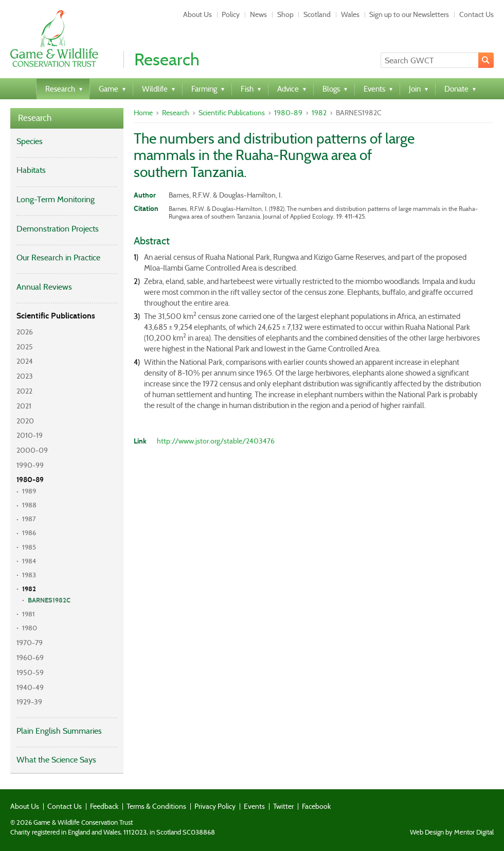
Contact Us (476, 14)
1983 (29, 575)
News (258, 14)
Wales (350, 14)
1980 (30, 628)
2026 (25, 332)
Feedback (104, 806)
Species (30, 141)
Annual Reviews (44, 287)
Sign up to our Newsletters (409, 14)
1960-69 (30, 658)
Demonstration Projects (58, 229)
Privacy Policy (215, 806)
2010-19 (30, 435)
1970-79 (30, 643)
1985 (29, 547)
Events (254, 806)
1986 (29, 533)
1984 (29, 561)
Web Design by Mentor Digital (452, 832)
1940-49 (30, 687)
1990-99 (30, 465)
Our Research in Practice (58, 258)
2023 (25, 376)
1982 (29, 589)
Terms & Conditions (156, 806)
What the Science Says (56, 760)
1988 (29, 505)
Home (143, 113)
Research (35, 118)
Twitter (283, 806)
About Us (197, 14)
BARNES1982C (49, 600)
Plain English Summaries (59, 731)
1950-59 (30, 672)
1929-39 (29, 702)
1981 (29, 614)
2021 (24, 406)
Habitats (31, 170)
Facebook (316, 806)
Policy (231, 14)
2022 (24, 391)
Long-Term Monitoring (56, 199)
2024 (25, 361)
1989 (29, 491)
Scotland (317, 14)
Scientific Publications (56, 316)
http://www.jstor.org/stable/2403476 (216, 441)
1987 (29, 519)
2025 (25, 347)
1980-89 (30, 480)
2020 (25, 421)
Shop (285, 14)
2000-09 (32, 450)
